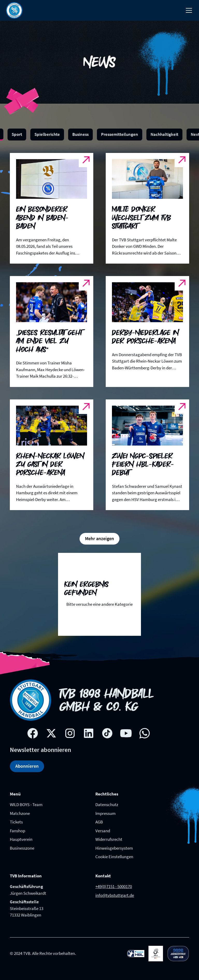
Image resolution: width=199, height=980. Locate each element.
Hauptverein (21, 839)
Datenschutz (107, 805)
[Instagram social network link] (70, 733)
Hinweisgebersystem (114, 848)
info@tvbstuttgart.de (115, 895)
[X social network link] (51, 733)
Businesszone (22, 848)
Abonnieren (27, 766)
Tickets (16, 822)
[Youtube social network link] (126, 733)
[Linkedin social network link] (89, 733)
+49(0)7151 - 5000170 (114, 886)
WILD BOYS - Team (26, 805)
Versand (103, 831)
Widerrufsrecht (109, 839)
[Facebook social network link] (33, 733)
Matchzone (20, 813)
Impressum (105, 813)
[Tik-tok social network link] (107, 733)
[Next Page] (99, 539)
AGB (99, 822)
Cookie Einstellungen (114, 857)
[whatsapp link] (145, 733)
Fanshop (17, 831)
